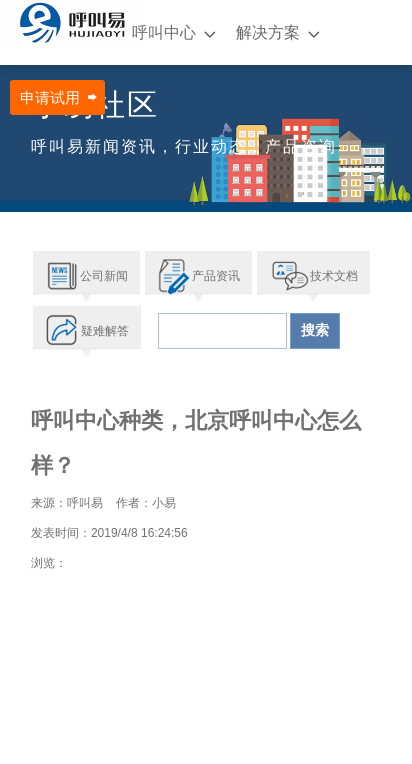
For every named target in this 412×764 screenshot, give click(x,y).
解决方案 (268, 32)
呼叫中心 (164, 32)
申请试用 (50, 97)
